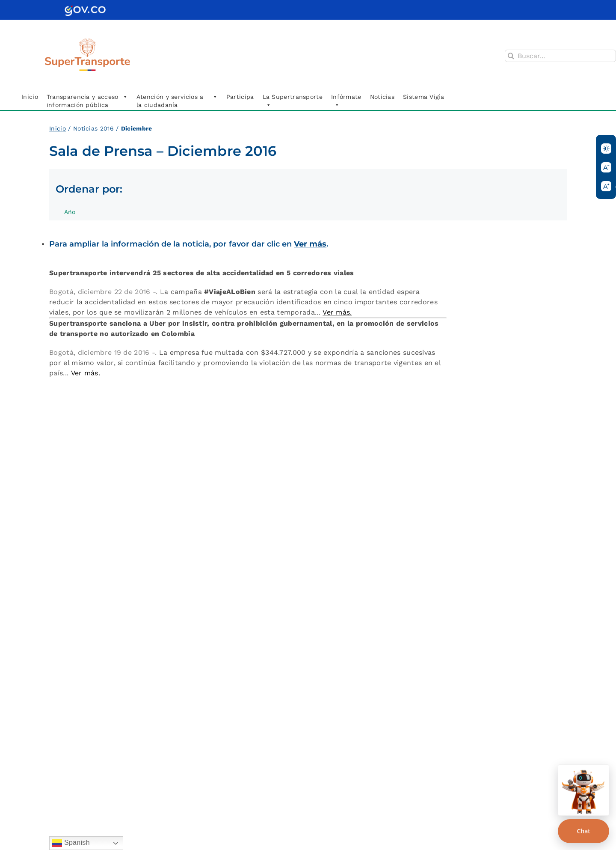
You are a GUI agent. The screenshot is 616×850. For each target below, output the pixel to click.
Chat (583, 831)
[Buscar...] (560, 56)
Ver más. (337, 312)
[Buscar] (511, 56)
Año (74, 214)
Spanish (71, 843)
